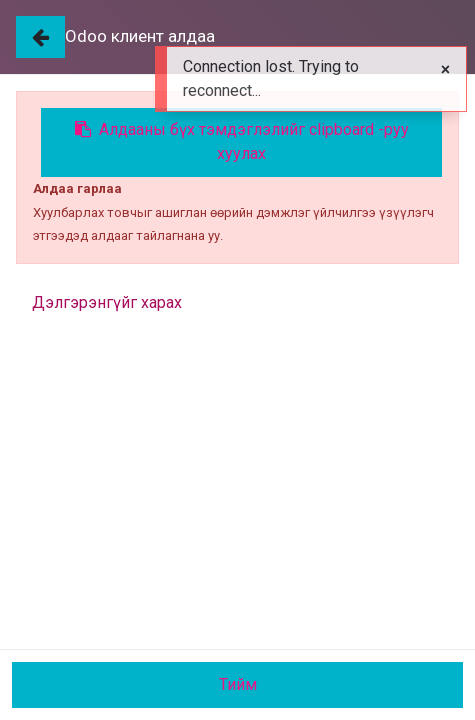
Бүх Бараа (52, 185)
